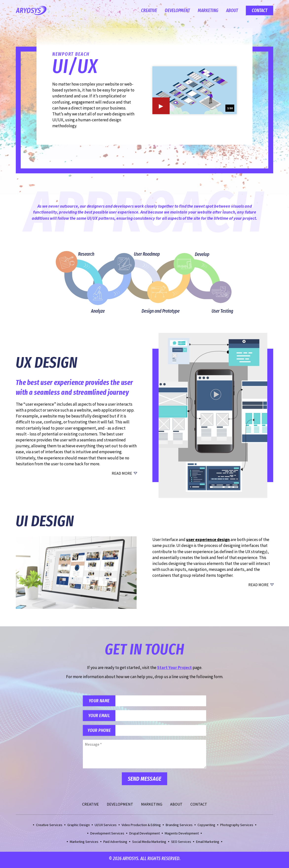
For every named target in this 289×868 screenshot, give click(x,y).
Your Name (100, 701)
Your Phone (100, 732)
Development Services (107, 836)
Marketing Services (84, 844)
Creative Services (49, 827)
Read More (122, 473)
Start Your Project (174, 668)
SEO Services (181, 844)
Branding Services (179, 827)
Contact (260, 10)
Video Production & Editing (141, 827)
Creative (149, 10)
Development (177, 10)
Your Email (100, 717)
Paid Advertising (115, 844)
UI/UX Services (106, 827)
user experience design (208, 540)
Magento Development (182, 836)
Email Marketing (208, 844)
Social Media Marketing (149, 844)
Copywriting (206, 827)
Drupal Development (144, 836)
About (232, 10)
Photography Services (237, 827)
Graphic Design (79, 827)
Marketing (208, 10)
